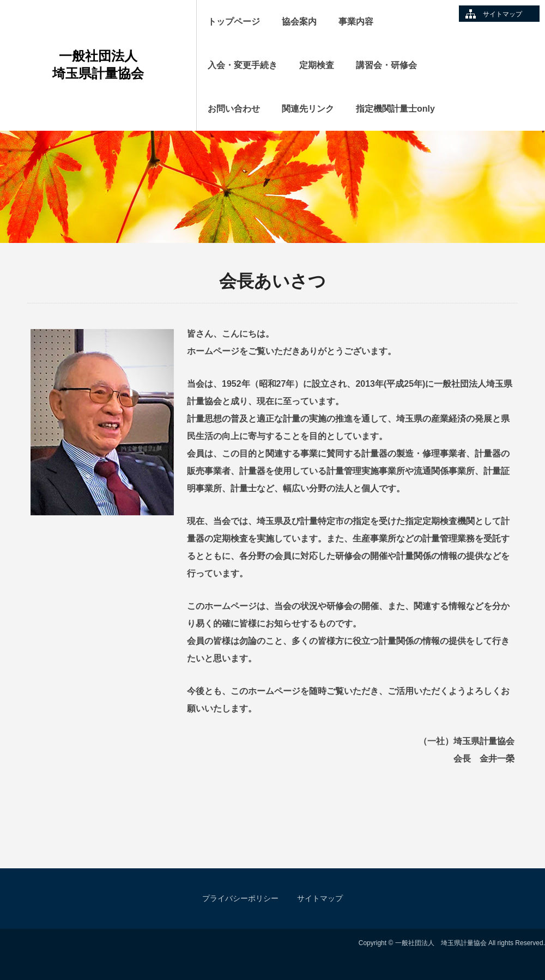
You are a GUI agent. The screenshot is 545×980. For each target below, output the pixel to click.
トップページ (234, 22)
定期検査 (317, 65)
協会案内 (299, 22)
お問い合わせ (234, 109)
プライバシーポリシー (240, 898)
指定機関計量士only (395, 109)
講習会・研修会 (386, 65)
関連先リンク (308, 109)
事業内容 (356, 22)
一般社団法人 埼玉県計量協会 (116, 65)
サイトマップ (502, 14)
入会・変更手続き (243, 65)
